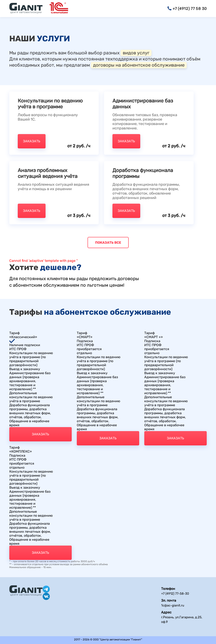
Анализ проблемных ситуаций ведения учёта (48, 173)
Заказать (32, 141)
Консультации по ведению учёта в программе (50, 104)
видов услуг (136, 53)
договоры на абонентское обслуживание (139, 65)
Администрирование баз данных (143, 104)
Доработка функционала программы (143, 173)
